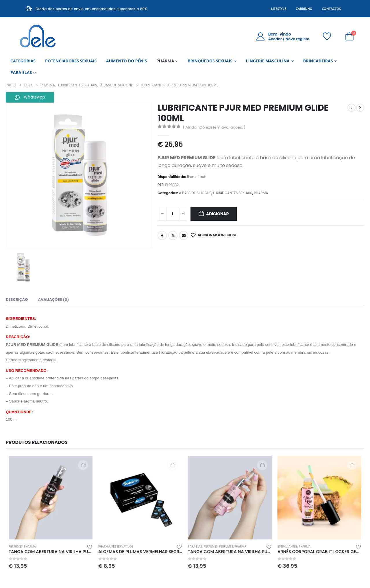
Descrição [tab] (17, 299)
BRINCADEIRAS (318, 61)
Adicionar (218, 214)
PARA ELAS (21, 72)
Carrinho (304, 9)
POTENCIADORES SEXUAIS (71, 61)
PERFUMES (16, 547)
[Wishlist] (327, 36)
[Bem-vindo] (283, 36)
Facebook (162, 235)
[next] (360, 108)
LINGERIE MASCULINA (268, 61)
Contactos (331, 9)
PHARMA (165, 61)
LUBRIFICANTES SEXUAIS (233, 193)
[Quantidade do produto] (173, 214)
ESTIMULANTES (287, 547)
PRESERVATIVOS (123, 547)
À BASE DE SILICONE (195, 193)
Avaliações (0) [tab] (53, 299)
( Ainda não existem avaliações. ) (214, 127)
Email (184, 235)
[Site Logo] (38, 36)
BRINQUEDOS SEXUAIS (210, 61)
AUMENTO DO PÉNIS (126, 61)
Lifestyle (279, 9)
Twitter (173, 235)
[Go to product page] (51, 498)
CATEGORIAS (23, 61)
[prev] (351, 108)
